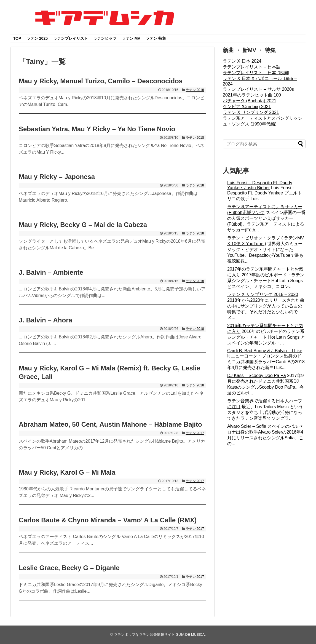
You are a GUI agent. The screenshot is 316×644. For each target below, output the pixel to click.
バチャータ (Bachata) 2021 (250, 101)
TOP (17, 38)
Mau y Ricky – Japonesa (57, 177)
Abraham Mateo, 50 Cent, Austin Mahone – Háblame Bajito (110, 424)
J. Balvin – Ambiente (51, 272)
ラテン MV (131, 38)
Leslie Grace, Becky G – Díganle (69, 568)
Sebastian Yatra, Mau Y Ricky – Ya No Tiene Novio (97, 129)
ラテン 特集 (156, 38)
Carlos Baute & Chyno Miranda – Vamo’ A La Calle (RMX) (108, 520)
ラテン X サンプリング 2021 (251, 112)
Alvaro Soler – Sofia (247, 426)
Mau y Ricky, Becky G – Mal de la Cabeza (83, 225)
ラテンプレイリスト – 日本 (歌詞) (256, 73)
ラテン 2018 (195, 90)
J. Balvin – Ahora (45, 320)
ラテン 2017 (195, 433)
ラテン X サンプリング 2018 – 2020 (263, 294)
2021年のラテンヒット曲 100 (252, 95)
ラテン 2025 (37, 38)
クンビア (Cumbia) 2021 (247, 107)
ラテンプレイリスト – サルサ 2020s (258, 89)
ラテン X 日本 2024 (242, 61)
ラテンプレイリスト (71, 38)
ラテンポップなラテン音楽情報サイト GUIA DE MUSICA (159, 634)
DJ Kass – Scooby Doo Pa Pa (257, 376)
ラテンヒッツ (105, 38)
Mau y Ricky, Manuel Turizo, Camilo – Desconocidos (101, 81)
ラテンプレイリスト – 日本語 (252, 67)
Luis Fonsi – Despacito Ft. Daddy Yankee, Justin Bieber (260, 185)
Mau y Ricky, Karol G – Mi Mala (67, 472)
